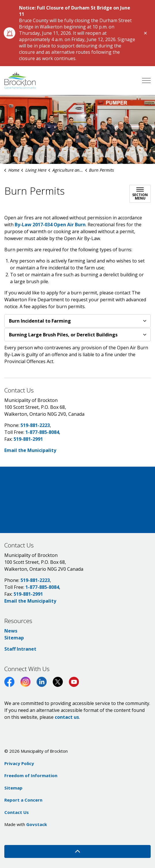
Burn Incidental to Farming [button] (40, 321)
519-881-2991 (28, 439)
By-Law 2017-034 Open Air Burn (50, 225)
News (11, 631)
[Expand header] (146, 81)
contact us (67, 717)
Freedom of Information (31, 775)
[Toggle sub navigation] (140, 194)
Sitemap (14, 638)
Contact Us (17, 812)
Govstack (37, 824)
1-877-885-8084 (42, 432)
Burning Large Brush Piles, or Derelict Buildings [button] (63, 335)
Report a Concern (23, 800)
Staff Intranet (20, 649)
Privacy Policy (19, 763)
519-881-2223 (35, 425)
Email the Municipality (30, 450)
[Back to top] (77, 851)
